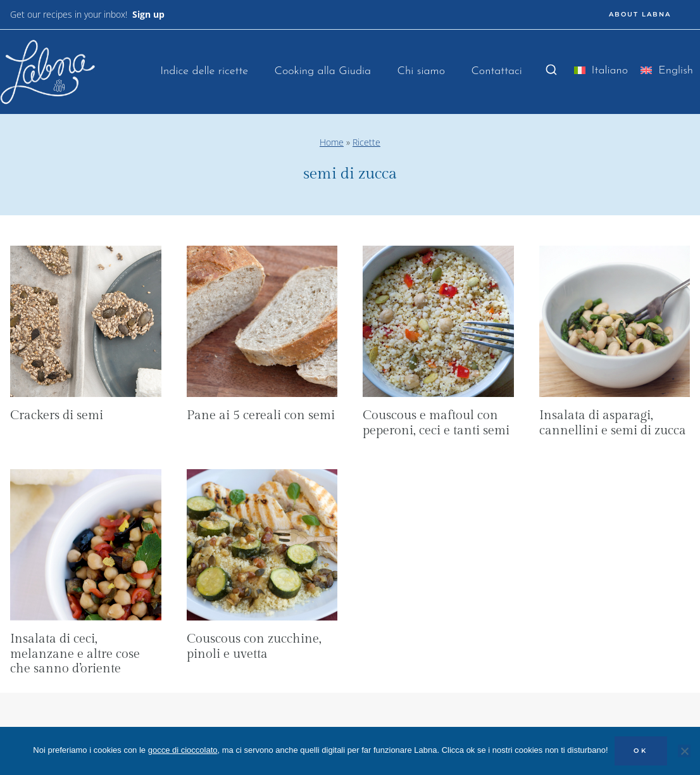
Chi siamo (421, 71)
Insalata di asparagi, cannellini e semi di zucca (613, 423)
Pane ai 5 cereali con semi (261, 415)
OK (641, 751)
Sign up (148, 14)
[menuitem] (601, 73)
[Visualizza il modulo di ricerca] (551, 70)
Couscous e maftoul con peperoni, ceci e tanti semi (436, 423)
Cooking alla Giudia (322, 71)
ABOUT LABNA (640, 14)
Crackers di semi (57, 415)
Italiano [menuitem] (610, 71)
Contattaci (497, 71)
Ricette (366, 142)
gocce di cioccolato (183, 750)
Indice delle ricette (204, 71)
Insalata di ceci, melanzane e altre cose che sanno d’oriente (75, 654)
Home (332, 142)
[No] (684, 751)
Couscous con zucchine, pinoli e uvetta (254, 646)
